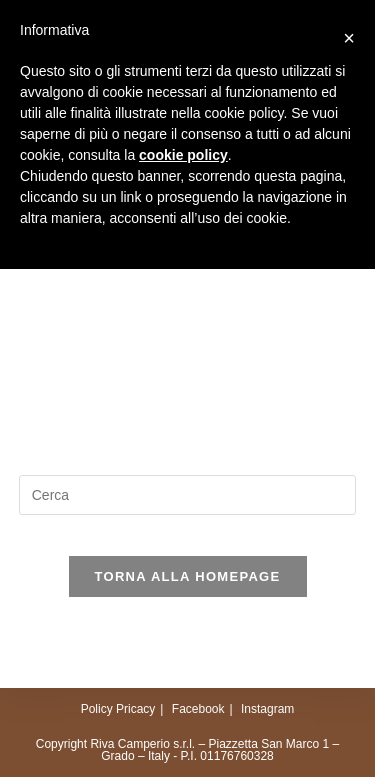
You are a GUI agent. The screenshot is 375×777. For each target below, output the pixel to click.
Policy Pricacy (118, 709)
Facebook (198, 709)
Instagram (267, 709)
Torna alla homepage (188, 576)
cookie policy (183, 155)
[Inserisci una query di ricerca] (188, 495)
